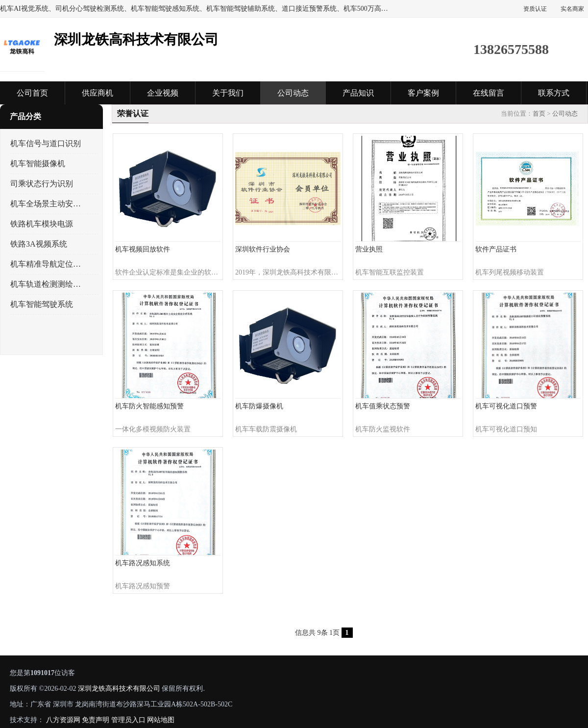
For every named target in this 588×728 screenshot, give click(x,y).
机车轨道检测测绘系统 (46, 284)
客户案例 (423, 93)
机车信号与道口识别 (46, 143)
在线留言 (489, 93)
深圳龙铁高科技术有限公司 (119, 689)
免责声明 (96, 720)
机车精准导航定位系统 (46, 264)
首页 (539, 113)
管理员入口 (128, 720)
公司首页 (32, 93)
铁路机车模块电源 (42, 224)
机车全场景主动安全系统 (46, 204)
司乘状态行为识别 (42, 184)
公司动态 (293, 93)
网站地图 (161, 720)
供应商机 (98, 93)
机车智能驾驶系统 (42, 304)
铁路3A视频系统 (39, 244)
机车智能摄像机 (38, 163)
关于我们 (228, 93)
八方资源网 (63, 720)
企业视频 (163, 93)
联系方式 (554, 93)
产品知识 (358, 93)
